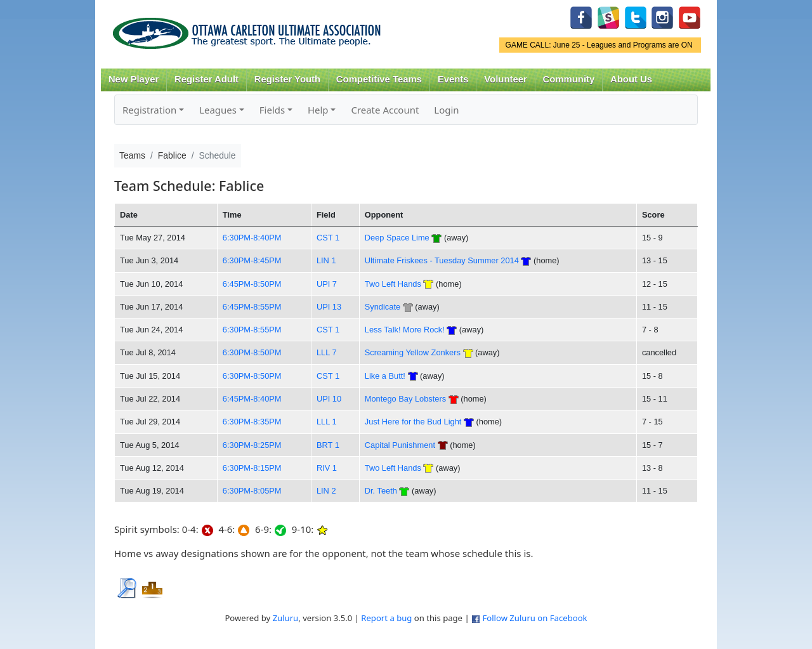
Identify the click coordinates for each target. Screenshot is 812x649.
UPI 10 (329, 399)
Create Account (385, 110)
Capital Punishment (400, 445)
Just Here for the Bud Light (413, 422)
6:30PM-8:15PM (252, 468)
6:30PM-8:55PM (252, 330)
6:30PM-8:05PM (252, 491)
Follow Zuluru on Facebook (534, 618)
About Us (631, 79)
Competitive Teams (379, 79)
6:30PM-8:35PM (252, 422)
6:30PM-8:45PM (252, 260)
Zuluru (286, 618)
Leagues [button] (218, 110)
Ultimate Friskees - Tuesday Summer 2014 (442, 260)
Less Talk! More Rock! (405, 330)
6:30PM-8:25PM (252, 445)
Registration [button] (149, 110)
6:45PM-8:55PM (252, 307)
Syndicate (383, 307)
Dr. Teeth (381, 491)
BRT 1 (328, 445)
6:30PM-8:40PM (252, 238)
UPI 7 (327, 284)
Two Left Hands (393, 284)
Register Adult (206, 79)
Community (569, 79)
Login (446, 110)
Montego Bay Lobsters (405, 399)
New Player (134, 79)
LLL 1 (327, 422)
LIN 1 (326, 260)
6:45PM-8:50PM (252, 284)
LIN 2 (326, 491)
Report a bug (386, 618)
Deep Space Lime (397, 238)
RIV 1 (327, 468)
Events (453, 79)
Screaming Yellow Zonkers (413, 352)
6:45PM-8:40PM (252, 399)
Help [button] (318, 110)
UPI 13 (329, 307)
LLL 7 (327, 352)
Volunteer (505, 79)
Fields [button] (272, 110)
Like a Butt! (385, 376)
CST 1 (328, 238)
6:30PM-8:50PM (252, 352)
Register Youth (287, 79)
